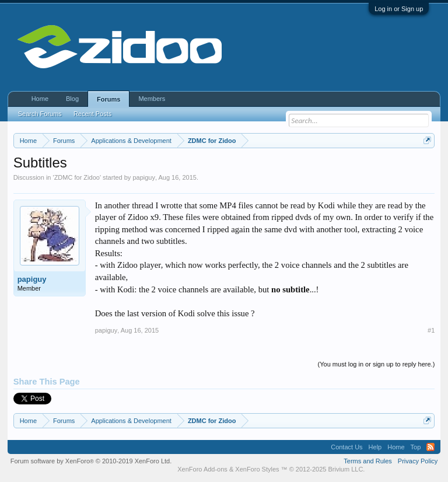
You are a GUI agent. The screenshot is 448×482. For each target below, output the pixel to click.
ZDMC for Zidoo (77, 177)
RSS (430, 447)
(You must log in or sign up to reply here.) (377, 364)
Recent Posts (92, 114)
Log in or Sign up (399, 9)
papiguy (144, 177)
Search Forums (40, 114)
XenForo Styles (257, 469)
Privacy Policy (418, 461)
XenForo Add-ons (202, 469)
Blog (72, 99)
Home (40, 99)
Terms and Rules (368, 461)
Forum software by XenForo (91, 461)
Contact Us (346, 447)
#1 (431, 330)
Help (375, 447)
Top (416, 447)
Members (152, 99)
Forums (108, 99)
